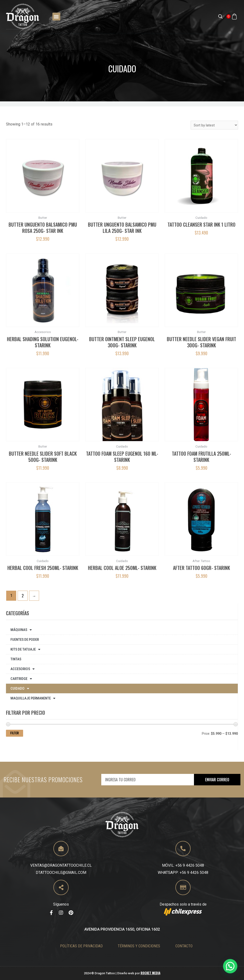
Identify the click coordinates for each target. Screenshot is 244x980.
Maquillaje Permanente (33, 698)
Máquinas (21, 630)
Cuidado (20, 689)
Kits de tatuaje (25, 649)
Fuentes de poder (25, 640)
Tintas (16, 659)
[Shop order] (214, 125)
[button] (56, 16)
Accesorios (23, 669)
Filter (15, 733)
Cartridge (21, 679)
